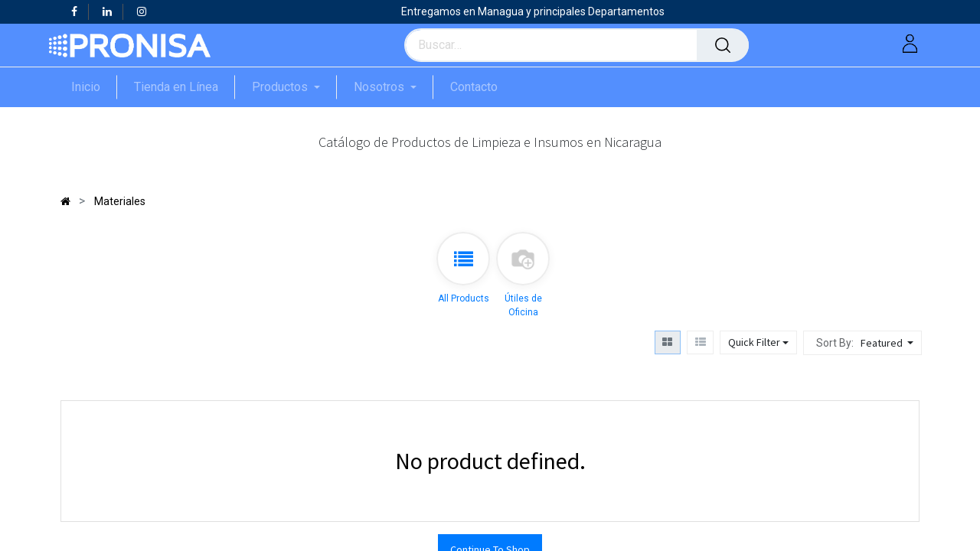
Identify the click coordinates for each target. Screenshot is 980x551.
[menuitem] (94, 87)
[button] (889, 343)
